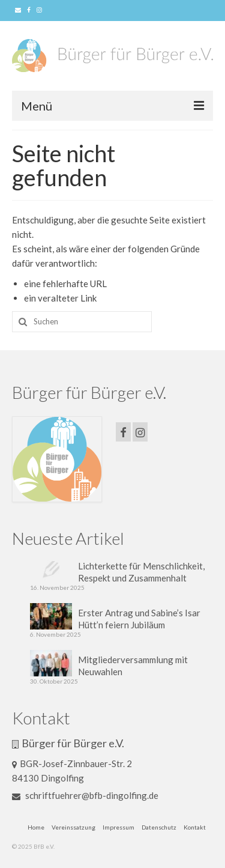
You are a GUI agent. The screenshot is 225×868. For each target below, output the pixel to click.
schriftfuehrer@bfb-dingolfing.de (85, 795)
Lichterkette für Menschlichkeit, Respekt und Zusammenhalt (141, 572)
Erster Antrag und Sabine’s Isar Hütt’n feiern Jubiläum (139, 619)
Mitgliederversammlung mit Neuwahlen (133, 666)
